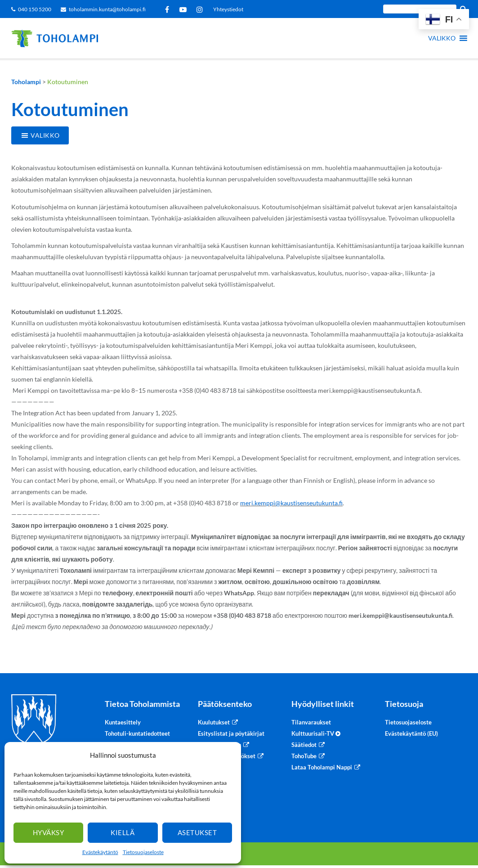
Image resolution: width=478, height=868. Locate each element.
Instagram (201, 9)
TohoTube (304, 756)
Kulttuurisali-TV (316, 733)
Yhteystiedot (228, 9)
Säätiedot (304, 745)
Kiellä (123, 832)
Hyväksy (49, 832)
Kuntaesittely (123, 722)
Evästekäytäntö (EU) (411, 733)
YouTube (185, 9)
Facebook (169, 9)
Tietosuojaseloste (143, 852)
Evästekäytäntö (100, 852)
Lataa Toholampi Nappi (322, 767)
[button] (442, 38)
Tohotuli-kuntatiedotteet (137, 733)
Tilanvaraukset (311, 722)
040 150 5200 (35, 9)
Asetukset (197, 832)
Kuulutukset (214, 722)
